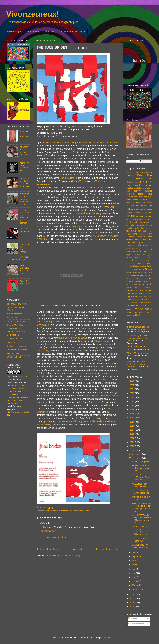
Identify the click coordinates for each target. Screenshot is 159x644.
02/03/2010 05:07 (49, 531)
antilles (130, 188)
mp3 (144, 269)
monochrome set (134, 269)
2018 (132, 414)
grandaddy (141, 237)
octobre (136, 552)
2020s (146, 182)
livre (140, 260)
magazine (131, 263)
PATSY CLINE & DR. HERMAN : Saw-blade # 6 (141, 477)
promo (148, 287)
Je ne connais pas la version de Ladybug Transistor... (136, 364)
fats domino (147, 228)
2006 (132, 603)
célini (133, 210)
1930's (149, 172)
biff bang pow (145, 197)
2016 (132, 422)
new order (143, 272)
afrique (149, 185)
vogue (135, 312)
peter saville (146, 284)
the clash (148, 300)
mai (134, 573)
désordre (137, 219)
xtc (151, 312)
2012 (132, 438)
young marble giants (135, 315)
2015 (132, 426)
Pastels (49, 213)
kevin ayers (147, 255)
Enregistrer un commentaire (53, 537)
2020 (132, 405)
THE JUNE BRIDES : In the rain (142, 540)
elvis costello (138, 225)
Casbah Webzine (15, 339)
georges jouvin (145, 234)
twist (144, 305)
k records (136, 255)
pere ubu (148, 281)
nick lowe (148, 276)
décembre (137, 454)
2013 (132, 434)
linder (135, 260)
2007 (132, 599)
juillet (135, 565)
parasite (130, 281)
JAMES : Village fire (141, 461)
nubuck (129, 279)
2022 (132, 397)
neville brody (132, 272)
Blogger (106, 638)
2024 (132, 389)
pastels (138, 281)
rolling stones (145, 294)
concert (56, 511)
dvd (147, 222)
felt (128, 231)
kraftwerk (130, 257)
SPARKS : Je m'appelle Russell (24, 151)
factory (149, 225)
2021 (132, 401)
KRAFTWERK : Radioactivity (24, 167)
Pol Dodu (50, 31)
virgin (129, 312)
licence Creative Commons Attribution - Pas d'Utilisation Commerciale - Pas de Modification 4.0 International (17, 394)
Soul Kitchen (13, 335)
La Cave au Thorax (16, 321)
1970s (130, 179)
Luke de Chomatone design (73, 338)
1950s (139, 175)
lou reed (148, 260)
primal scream (138, 288)
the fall (137, 303)
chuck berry (133, 213)
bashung (130, 194)
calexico (140, 206)
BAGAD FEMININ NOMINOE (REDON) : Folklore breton (140, 531)
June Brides (102, 315)
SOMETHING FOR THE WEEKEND (141, 546)
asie (128, 191)
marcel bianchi (133, 266)
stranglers (148, 297)
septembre (137, 557)
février (135, 585)
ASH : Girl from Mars (24, 282)
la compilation (101, 396)
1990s (149, 179)
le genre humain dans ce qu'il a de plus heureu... (138, 328)
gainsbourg (132, 234)
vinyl (88, 511)
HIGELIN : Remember (25, 231)
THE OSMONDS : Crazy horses (24, 269)
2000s (130, 182)
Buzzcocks (107, 207)
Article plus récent (48, 549)
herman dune (141, 240)
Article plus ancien (108, 549)
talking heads (138, 300)
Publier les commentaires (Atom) (65, 556)
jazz (134, 246)
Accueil (78, 549)
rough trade (132, 297)
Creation (83, 146)
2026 (132, 381)
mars (135, 581)
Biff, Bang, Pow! (100, 213)
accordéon (138, 185)
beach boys (145, 194)
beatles (130, 197)
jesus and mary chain (136, 249)
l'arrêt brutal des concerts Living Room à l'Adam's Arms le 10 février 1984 (81, 142)
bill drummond (132, 200)
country (140, 216)
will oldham (144, 312)
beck (136, 197)
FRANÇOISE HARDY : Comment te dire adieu (142, 468)
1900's (129, 172)
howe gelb (138, 243)
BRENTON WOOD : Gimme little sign (141, 492)
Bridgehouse (77, 226)
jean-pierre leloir (145, 246)
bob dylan (143, 200)
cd (128, 209)
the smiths (145, 303)
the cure (130, 303)
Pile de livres (34, 31)
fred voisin (147, 231)
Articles (133, 619)
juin (134, 569)
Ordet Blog (12, 342)
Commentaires (136, 624)
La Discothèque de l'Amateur (16, 309)
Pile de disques (15, 31)
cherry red (148, 210)
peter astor (132, 284)
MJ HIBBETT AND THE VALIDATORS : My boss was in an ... (142, 519)
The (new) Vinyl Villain (17, 304)
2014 (132, 430)
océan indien (144, 278)
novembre (137, 458)
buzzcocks (148, 203)
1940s (129, 176)
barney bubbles (143, 191)
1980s (49, 511)
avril (134, 577)
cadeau (131, 206)
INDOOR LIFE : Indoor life (24, 134)
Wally (42, 523)
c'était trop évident (51, 322)
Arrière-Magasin (14, 314)
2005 (132, 607)
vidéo (82, 511)
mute (150, 269)
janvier (136, 589)
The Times (44, 239)
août (134, 561)
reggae (130, 291)
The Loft (84, 181)
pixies (129, 288)
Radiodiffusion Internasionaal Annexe (17, 330)
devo (145, 219)
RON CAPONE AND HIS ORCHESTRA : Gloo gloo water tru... (141, 507)
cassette (148, 206)
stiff (141, 297)
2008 (132, 594)
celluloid (139, 210)
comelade (147, 213)
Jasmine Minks (81, 213)
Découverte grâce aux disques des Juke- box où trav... (138, 338)
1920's (142, 172)
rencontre (74, 511)
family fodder (133, 228)
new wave (137, 275)
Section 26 (12, 318)
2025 (132, 385)
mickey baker (146, 266)
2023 (132, 393)
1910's (135, 172)
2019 (132, 410)
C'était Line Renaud (136, 347)
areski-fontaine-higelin (143, 188)
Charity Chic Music (16, 325)
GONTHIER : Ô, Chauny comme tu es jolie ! (25, 199)
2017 (132, 418)
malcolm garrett (145, 263)
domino (141, 222)
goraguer (130, 237)
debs (128, 219)
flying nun (136, 231)
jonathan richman (139, 251)
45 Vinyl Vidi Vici (15, 357)
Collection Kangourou (17, 346)
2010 (132, 446)
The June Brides (68, 178)
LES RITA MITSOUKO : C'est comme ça (25, 182)
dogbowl (133, 222)
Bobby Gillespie (101, 341)
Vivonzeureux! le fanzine (72, 31)
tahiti (129, 300)
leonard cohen (141, 257)
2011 (132, 442)
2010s (138, 182)
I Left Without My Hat (17, 350)
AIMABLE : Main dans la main (139, 485)
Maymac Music (14, 353)
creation (65, 511)
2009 (132, 450)
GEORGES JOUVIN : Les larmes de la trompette (25, 217)
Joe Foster (43, 351)
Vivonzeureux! (33, 14)
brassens (137, 203)
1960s (149, 175)
